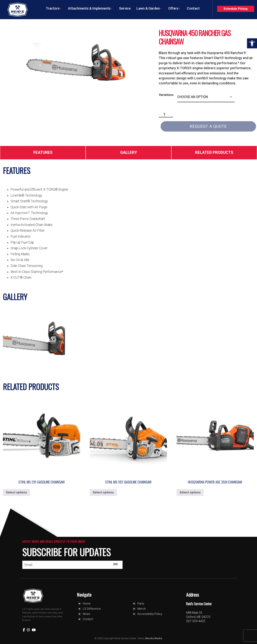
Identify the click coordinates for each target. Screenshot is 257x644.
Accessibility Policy (150, 614)
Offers (175, 8)
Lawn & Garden (149, 8)
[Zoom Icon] (76, 63)
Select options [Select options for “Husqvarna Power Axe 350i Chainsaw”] (190, 492)
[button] (252, 43)
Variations (166, 95)
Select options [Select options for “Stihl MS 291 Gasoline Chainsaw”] (16, 492)
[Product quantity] (166, 115)
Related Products (214, 152)
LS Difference (92, 609)
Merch (142, 609)
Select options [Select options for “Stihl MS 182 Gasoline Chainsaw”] (103, 492)
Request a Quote (208, 126)
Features (43, 152)
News (86, 614)
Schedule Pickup (236, 9)
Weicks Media (154, 638)
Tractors (54, 8)
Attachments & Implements (91, 8)
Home (87, 604)
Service (125, 8)
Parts (141, 604)
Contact (193, 8)
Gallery (129, 152)
